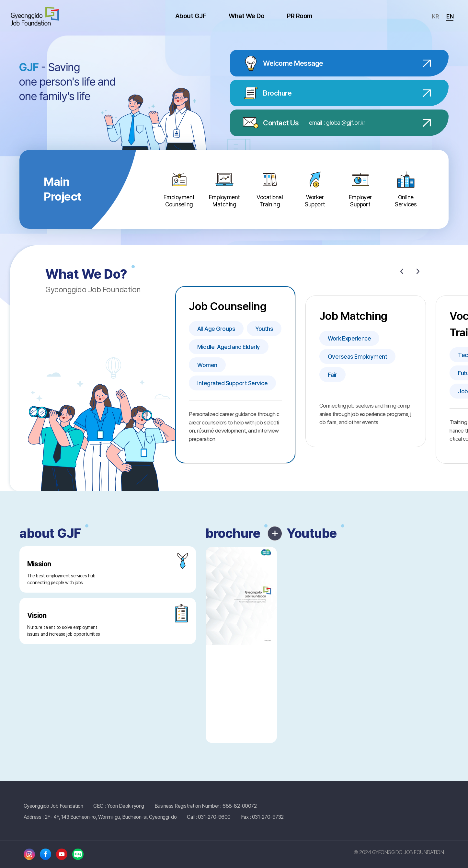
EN (450, 16)
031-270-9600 (214, 817)
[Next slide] (418, 271)
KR (435, 16)
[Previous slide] (402, 271)
